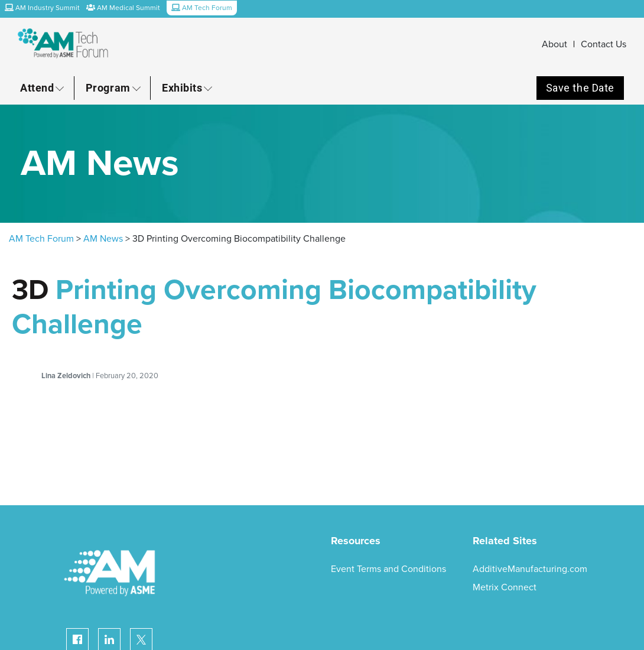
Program (108, 87)
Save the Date (580, 88)
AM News (103, 239)
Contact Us (604, 44)
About (554, 44)
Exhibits (182, 87)
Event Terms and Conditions (388, 569)
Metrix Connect (505, 587)
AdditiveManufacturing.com (530, 569)
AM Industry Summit (42, 8)
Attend (37, 87)
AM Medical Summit (123, 8)
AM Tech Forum (41, 239)
